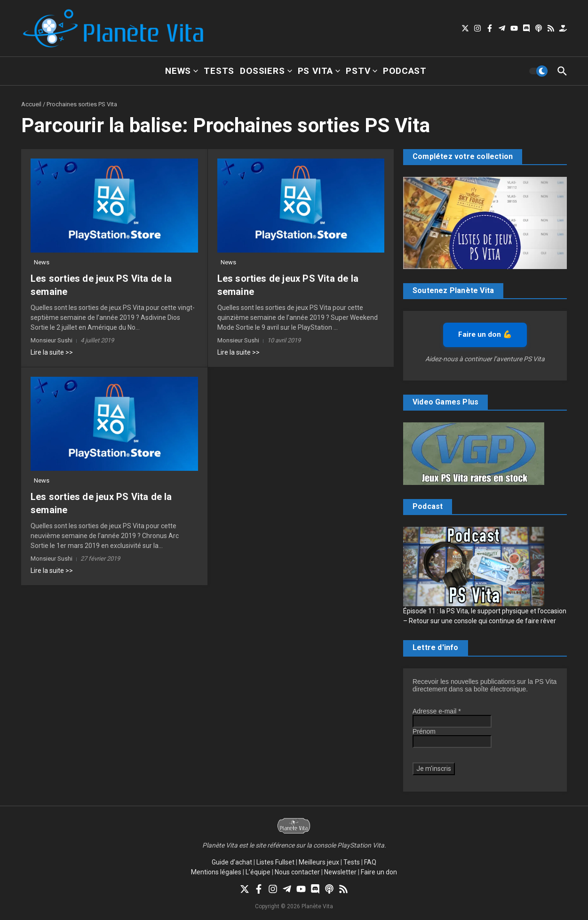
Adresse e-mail (437, 711)
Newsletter (340, 872)
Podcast (405, 71)
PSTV (362, 71)
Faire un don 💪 (485, 334)
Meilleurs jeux (319, 862)
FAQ (370, 862)
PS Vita (319, 71)
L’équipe (258, 872)
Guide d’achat (232, 862)
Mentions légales (216, 872)
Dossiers (266, 71)
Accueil (31, 104)
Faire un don (379, 872)
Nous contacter (297, 872)
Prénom (424, 731)
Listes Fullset (275, 862)
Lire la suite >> (52, 352)
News (182, 71)
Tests (219, 71)
